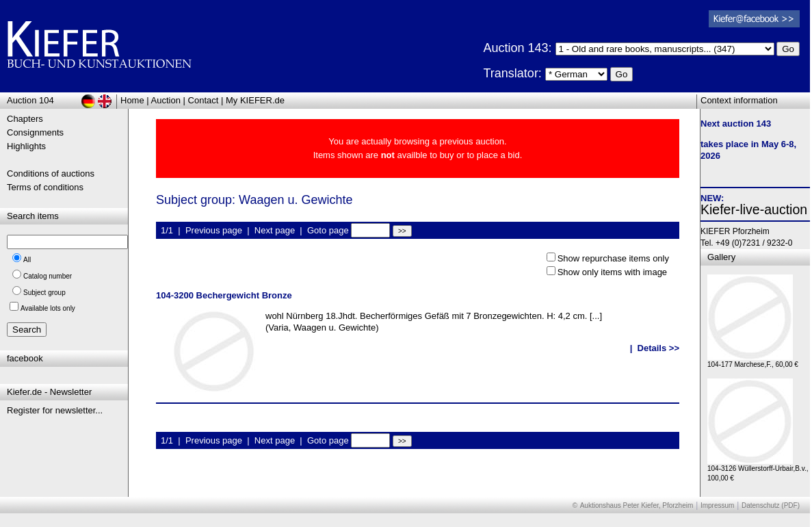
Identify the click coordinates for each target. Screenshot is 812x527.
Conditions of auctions (51, 173)
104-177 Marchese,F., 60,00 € (753, 361)
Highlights (26, 146)
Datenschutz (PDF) (771, 505)
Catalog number (48, 276)
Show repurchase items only (613, 258)
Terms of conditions (45, 187)
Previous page (214, 230)
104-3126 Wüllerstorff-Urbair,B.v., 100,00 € (758, 470)
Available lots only (48, 308)
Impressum (717, 505)
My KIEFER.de (255, 100)
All (27, 260)
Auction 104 (30, 100)
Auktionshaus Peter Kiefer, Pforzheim (637, 505)
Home (132, 100)
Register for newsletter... (55, 410)
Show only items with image (612, 272)
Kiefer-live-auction (754, 209)
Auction (166, 100)
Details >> (658, 348)
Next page (275, 230)
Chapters (25, 119)
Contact (204, 100)
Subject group (44, 293)
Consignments (35, 132)
